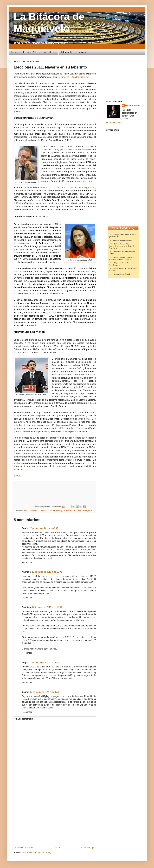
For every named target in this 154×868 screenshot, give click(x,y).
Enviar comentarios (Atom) (39, 853)
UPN (90, 511)
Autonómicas (34, 511)
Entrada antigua (88, 848)
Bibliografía (67, 52)
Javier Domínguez (57, 511)
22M (26, 511)
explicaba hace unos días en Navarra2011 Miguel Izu (67, 187)
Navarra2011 (64, 77)
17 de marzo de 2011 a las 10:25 (44, 662)
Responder (27, 563)
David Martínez (133, 106)
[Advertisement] (55, 821)
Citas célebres (49, 52)
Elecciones (44, 511)
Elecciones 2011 (30, 52)
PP (75, 511)
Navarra (69, 511)
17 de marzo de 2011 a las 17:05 (45, 692)
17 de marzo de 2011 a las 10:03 (47, 607)
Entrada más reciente (24, 848)
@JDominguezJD (81, 77)
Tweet (17, 476)
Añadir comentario (24, 719)
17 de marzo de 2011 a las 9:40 (44, 528)
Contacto (82, 52)
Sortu (85, 511)
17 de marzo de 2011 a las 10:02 (47, 572)
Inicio (14, 52)
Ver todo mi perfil (114, 123)
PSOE (79, 511)
